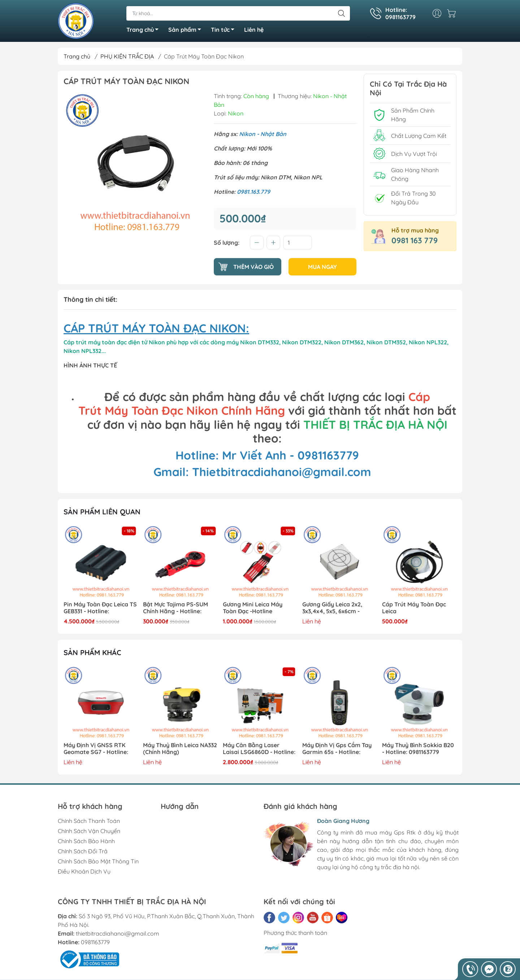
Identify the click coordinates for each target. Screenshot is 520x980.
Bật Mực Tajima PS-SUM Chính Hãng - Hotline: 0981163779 (176, 608)
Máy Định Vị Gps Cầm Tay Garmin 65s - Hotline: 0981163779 (337, 749)
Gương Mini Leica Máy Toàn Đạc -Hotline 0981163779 (253, 608)
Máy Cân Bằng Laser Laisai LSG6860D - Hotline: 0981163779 (259, 749)
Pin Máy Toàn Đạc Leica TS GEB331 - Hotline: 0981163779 (100, 608)
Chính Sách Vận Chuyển (89, 831)
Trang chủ (144, 31)
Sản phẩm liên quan (102, 512)
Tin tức (225, 31)
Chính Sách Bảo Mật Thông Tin (98, 861)
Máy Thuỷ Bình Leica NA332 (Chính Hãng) (180, 749)
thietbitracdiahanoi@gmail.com (118, 933)
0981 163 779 (415, 240)
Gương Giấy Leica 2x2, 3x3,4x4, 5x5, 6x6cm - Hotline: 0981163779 (333, 608)
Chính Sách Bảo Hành (86, 841)
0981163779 (95, 942)
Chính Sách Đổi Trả (83, 851)
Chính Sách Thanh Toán (89, 821)
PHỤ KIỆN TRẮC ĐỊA (127, 56)
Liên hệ (254, 30)
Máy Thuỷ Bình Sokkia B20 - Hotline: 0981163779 (418, 749)
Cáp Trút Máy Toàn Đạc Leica (414, 608)
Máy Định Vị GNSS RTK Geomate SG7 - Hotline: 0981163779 (96, 749)
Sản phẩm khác (92, 652)
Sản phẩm (187, 31)
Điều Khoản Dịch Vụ (84, 871)
